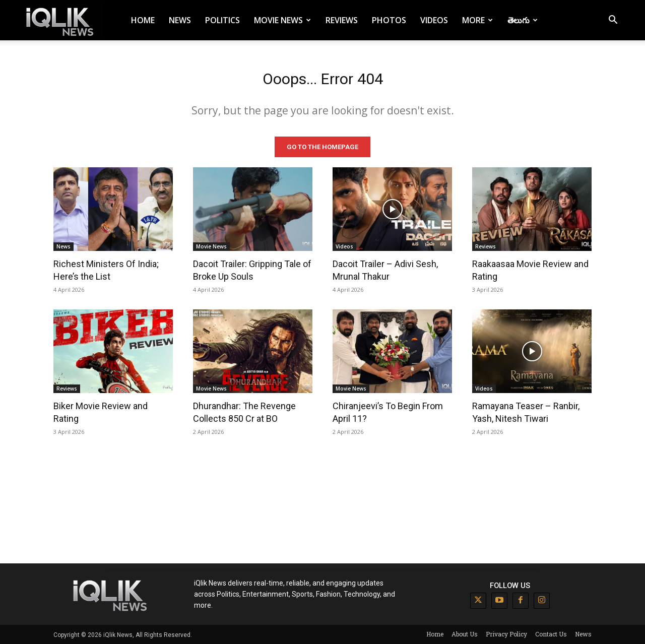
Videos (434, 20)
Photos (389, 20)
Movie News (282, 20)
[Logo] (61, 20)
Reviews (342, 20)
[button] (613, 21)
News (180, 20)
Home (143, 20)
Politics (222, 20)
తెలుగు (523, 20)
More (477, 20)
